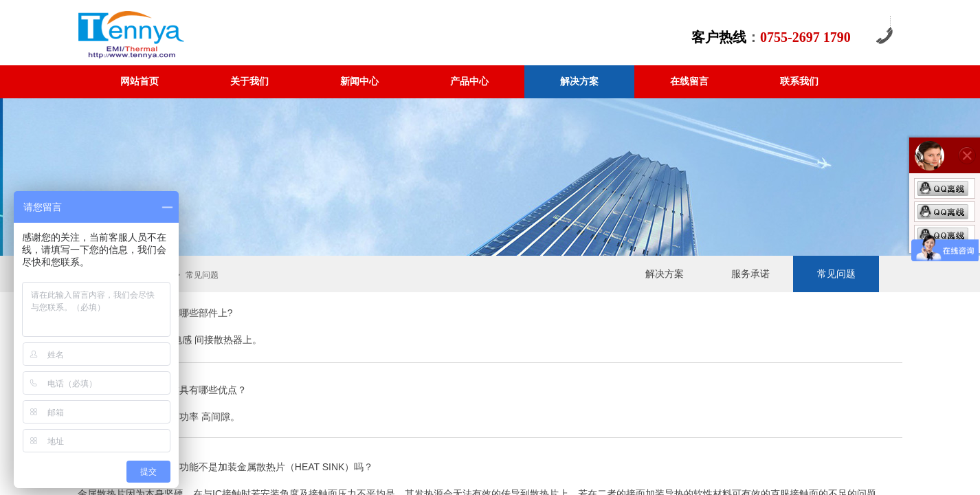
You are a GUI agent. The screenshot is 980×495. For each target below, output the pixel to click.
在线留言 (689, 81)
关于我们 (249, 81)
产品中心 (469, 81)
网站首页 (140, 81)
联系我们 (799, 81)
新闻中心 (359, 81)
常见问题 (836, 274)
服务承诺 (750, 274)
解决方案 (579, 81)
